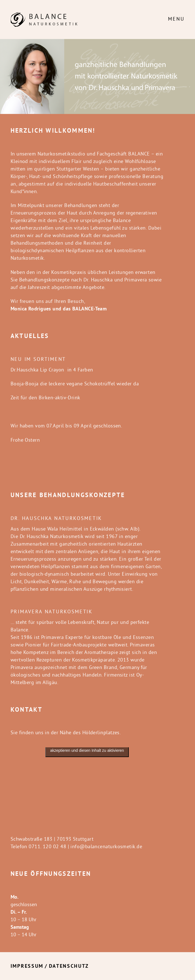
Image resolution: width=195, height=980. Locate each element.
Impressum (27, 966)
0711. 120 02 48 (47, 846)
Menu (176, 19)
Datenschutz (69, 966)
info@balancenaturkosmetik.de (106, 846)
